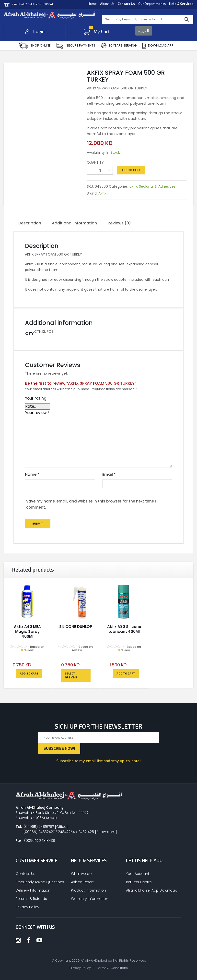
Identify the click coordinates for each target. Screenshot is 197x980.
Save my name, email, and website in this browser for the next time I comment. (91, 504)
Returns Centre (139, 882)
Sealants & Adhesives (157, 186)
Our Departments (152, 4)
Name (32, 474)
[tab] (30, 223)
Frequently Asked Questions (40, 882)
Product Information (88, 890)
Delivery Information (33, 890)
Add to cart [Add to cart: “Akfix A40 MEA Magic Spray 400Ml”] (29, 674)
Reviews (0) (119, 223)
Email (109, 474)
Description (30, 223)
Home (92, 4)
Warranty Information (90, 899)
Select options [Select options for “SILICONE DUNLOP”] (71, 676)
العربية (144, 31)
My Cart (97, 32)
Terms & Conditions (112, 968)
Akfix (102, 193)
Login (35, 32)
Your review (37, 413)
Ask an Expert (82, 882)
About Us (107, 4)
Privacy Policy (27, 907)
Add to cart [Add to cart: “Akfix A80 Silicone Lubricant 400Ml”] (126, 674)
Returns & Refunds (31, 899)
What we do (81, 874)
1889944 (48, 4)
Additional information (74, 223)
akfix (133, 186)
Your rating (36, 398)
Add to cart (131, 170)
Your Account (138, 874)
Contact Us (126, 4)
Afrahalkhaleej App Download (152, 890)
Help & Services (181, 4)
